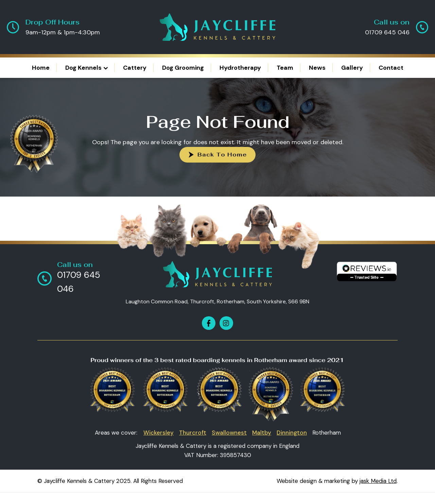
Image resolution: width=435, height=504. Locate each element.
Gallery (352, 68)
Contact (391, 68)
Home (41, 68)
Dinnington (292, 433)
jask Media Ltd (378, 481)
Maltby (262, 433)
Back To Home (222, 155)
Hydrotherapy (240, 68)
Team (285, 68)
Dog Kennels (83, 68)
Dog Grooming (183, 68)
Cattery (135, 68)
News (317, 68)
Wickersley (159, 433)
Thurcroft (193, 433)
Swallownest (229, 433)
